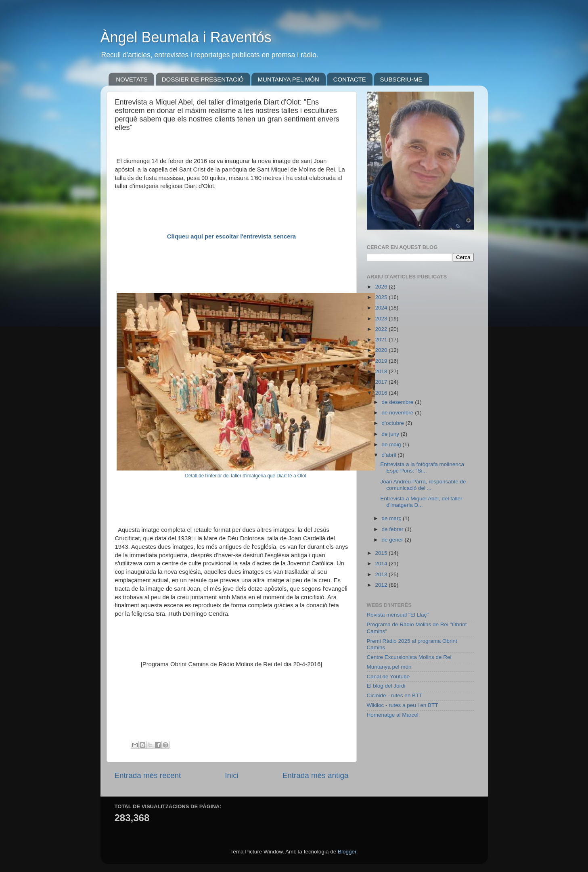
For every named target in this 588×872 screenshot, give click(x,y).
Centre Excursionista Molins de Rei (409, 657)
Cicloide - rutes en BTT (395, 695)
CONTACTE (349, 79)
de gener (393, 540)
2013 (382, 574)
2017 (382, 382)
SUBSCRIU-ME (401, 79)
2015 (382, 553)
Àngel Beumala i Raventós (186, 37)
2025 (382, 297)
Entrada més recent (148, 775)
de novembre (399, 413)
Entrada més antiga (316, 775)
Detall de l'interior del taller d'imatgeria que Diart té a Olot (245, 476)
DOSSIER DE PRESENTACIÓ (203, 79)
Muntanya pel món (389, 667)
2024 (382, 308)
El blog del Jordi (386, 686)
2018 (382, 371)
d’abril (390, 455)
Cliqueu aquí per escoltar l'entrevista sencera (232, 236)
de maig (392, 444)
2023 (382, 319)
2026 (382, 287)
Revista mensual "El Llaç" (398, 615)
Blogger (347, 852)
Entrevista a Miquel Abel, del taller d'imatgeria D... (421, 502)
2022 (382, 329)
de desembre (399, 402)
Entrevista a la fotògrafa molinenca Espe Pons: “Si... (422, 467)
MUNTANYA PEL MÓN (288, 79)
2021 (382, 340)
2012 (382, 585)
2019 (382, 361)
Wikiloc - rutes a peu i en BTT (403, 705)
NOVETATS (132, 79)
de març (392, 518)
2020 (382, 350)
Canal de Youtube (388, 676)
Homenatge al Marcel (393, 715)
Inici (232, 775)
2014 (382, 564)
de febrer (393, 529)
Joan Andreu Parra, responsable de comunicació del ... (423, 485)
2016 (382, 393)
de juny (391, 434)
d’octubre (394, 423)
